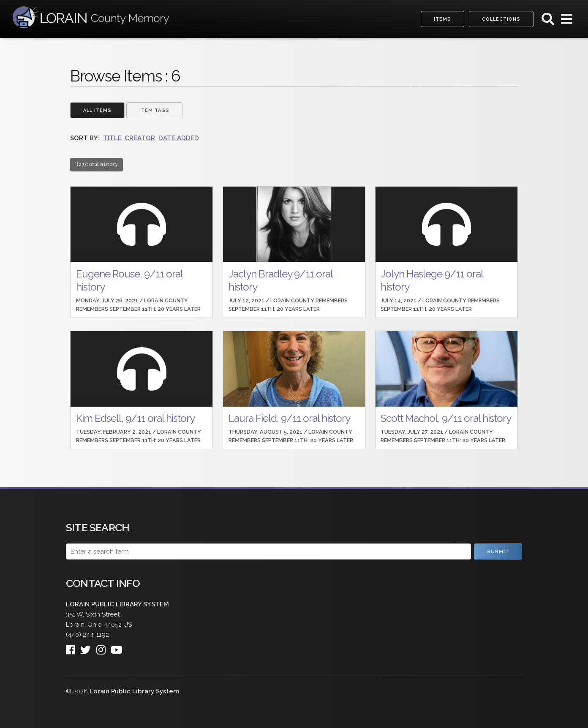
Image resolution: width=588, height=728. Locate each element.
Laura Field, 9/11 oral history (289, 418)
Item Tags (154, 110)
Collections (501, 19)
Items (442, 19)
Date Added (179, 138)
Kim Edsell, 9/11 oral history (135, 418)
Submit (498, 552)
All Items (97, 110)
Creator (140, 138)
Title (112, 138)
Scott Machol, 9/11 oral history (446, 418)
